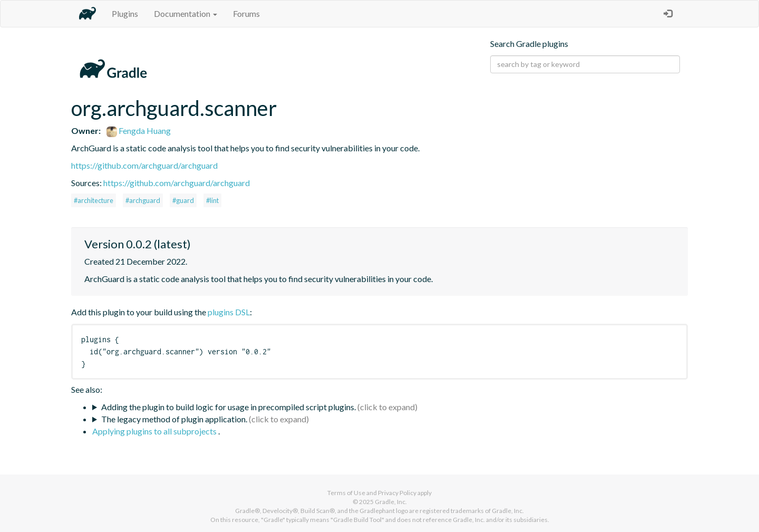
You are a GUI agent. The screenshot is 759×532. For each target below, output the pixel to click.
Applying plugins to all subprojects (155, 431)
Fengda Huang (139, 130)
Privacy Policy (397, 493)
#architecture (94, 200)
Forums (246, 13)
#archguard (143, 200)
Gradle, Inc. (391, 502)
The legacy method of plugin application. (174, 419)
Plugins (125, 13)
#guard (183, 200)
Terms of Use (346, 493)
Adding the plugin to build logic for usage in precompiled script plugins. (228, 407)
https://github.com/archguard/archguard (144, 165)
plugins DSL (229, 312)
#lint (212, 200)
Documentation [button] (186, 13)
